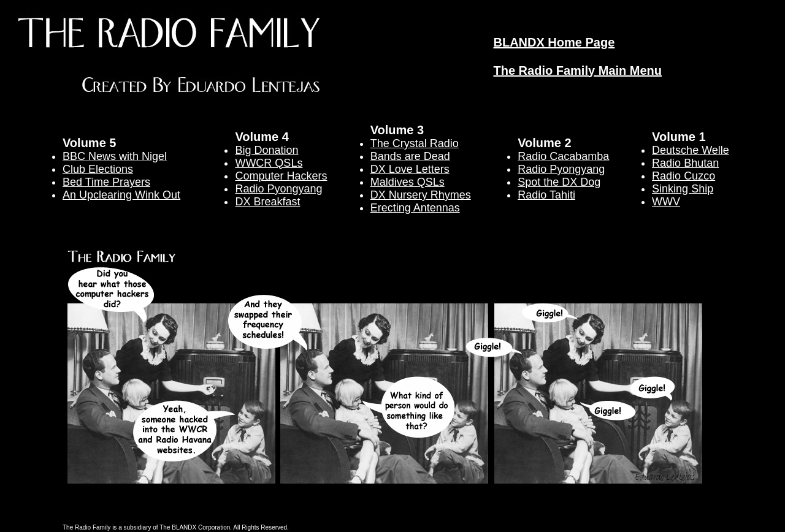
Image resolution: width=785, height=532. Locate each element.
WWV (666, 202)
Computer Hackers (281, 176)
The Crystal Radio (415, 143)
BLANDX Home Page (554, 42)
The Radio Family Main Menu (577, 70)
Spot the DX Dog (559, 182)
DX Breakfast (267, 202)
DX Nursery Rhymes (421, 195)
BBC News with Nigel (115, 156)
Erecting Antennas (415, 208)
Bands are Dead (410, 156)
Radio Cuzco (684, 176)
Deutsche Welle (691, 150)
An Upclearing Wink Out (121, 195)
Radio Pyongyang (278, 189)
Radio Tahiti (546, 195)
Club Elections (98, 169)
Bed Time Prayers (106, 182)
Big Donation (266, 150)
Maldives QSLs (408, 182)
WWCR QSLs (269, 163)
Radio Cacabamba (563, 156)
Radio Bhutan (685, 163)
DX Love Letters (410, 169)
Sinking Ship (683, 189)
